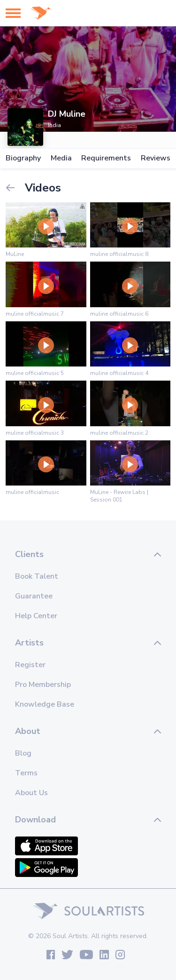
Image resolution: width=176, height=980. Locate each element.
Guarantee (34, 596)
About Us (31, 793)
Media (61, 158)
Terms (26, 773)
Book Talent (37, 576)
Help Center (36, 616)
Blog (23, 753)
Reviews (156, 158)
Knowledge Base (45, 704)
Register (30, 665)
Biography (23, 158)
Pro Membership (43, 685)
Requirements (106, 158)
